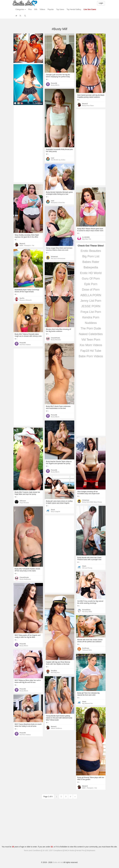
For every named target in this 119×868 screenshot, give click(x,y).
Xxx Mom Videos (91, 345)
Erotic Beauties (91, 251)
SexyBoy (54, 671)
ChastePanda (55, 338)
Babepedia (91, 267)
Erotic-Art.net (58, 862)
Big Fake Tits (87, 239)
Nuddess (91, 323)
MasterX (85, 104)
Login (101, 3)
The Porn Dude (91, 328)
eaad (53, 158)
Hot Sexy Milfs (87, 612)
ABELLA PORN (91, 295)
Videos (42, 9)
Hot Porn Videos (25, 345)
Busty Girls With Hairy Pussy (92, 502)
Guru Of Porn (91, 278)
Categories (21, 9)
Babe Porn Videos (91, 356)
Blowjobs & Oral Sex (58, 203)
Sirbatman (54, 257)
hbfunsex (23, 501)
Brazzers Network (26, 300)
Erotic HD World (91, 273)
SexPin (22, 298)
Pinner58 (54, 83)
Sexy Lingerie (56, 512)
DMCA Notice (69, 850)
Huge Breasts (24, 503)
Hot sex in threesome (58, 258)
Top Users (60, 9)
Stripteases (91, 850)
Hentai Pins (81, 850)
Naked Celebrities (91, 334)
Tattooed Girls (87, 650)
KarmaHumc (86, 610)
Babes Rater (91, 262)
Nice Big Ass (55, 672)
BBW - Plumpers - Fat (27, 245)
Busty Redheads (25, 579)
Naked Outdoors (56, 728)
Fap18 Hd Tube (91, 351)
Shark (53, 510)
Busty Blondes (56, 340)
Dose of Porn (91, 289)
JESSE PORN (91, 306)
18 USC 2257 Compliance (52, 850)
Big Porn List (91, 256)
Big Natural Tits (87, 703)
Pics (30, 9)
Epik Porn (91, 284)
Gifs (36, 9)
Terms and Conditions (32, 850)
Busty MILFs (55, 85)
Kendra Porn (91, 317)
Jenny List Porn (91, 301)
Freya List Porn (91, 312)
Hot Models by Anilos (58, 160)
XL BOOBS (86, 237)
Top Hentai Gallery (74, 9)
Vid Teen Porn (91, 339)
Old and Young (87, 568)
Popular (51, 9)
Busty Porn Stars (88, 106)
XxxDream (86, 648)
